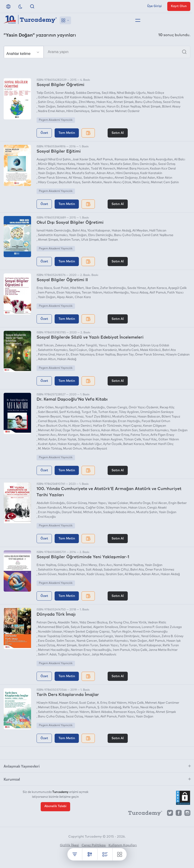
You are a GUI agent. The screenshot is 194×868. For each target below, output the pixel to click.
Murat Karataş (74, 508)
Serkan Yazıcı (109, 646)
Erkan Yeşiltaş (131, 107)
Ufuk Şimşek (90, 240)
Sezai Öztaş (171, 102)
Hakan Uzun (137, 508)
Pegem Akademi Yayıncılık (56, 120)
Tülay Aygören (129, 412)
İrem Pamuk (47, 293)
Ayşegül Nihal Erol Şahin (54, 160)
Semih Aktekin (92, 182)
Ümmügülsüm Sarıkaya (157, 412)
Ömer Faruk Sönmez (53, 178)
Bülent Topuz (171, 417)
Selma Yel (98, 111)
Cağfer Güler (95, 508)
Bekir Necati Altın (129, 98)
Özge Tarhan (72, 430)
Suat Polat (61, 288)
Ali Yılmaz (75, 178)
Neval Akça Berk (152, 708)
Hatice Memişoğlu (116, 293)
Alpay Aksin (65, 297)
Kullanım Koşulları (123, 845)
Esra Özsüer (47, 641)
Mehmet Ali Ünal (50, 430)
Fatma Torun (140, 435)
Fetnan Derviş (46, 623)
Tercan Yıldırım (92, 293)
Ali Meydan (140, 231)
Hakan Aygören (112, 440)
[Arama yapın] (97, 52)
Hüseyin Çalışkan (178, 355)
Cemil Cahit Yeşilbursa (158, 235)
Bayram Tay (125, 355)
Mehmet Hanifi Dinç (159, 444)
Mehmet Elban (48, 708)
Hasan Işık (84, 164)
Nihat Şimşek (151, 107)
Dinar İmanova (130, 627)
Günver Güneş (77, 503)
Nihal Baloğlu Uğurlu (131, 93)
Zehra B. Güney (173, 636)
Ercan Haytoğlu (129, 421)
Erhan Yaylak (67, 440)
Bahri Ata (64, 173)
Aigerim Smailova (106, 627)
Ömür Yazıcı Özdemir (144, 408)
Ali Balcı (180, 160)
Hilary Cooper (48, 182)
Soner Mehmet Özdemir (123, 111)
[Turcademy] (143, 814)
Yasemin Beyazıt (49, 417)
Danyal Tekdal (72, 512)
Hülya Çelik (139, 650)
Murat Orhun (72, 449)
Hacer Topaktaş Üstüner (55, 636)
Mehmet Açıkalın (78, 169)
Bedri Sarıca (91, 430)
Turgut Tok (89, 412)
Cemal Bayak (47, 421)
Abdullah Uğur (92, 444)
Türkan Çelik (133, 440)
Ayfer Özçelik (112, 444)
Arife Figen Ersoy (162, 435)
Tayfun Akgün (121, 632)
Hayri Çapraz (132, 426)
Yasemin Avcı (47, 435)
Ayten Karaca (157, 288)
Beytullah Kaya (69, 182)
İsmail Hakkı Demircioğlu (54, 231)
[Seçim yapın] (24, 52)
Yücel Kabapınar (99, 231)
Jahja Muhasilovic (104, 655)
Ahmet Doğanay (126, 178)
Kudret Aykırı (47, 444)
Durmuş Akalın (68, 421)
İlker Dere (92, 288)
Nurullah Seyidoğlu (92, 408)
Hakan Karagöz (69, 444)
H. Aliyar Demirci (80, 426)
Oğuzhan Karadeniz (103, 350)
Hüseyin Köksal (47, 703)
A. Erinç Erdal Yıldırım (112, 703)
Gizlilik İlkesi (69, 845)
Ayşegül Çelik (177, 288)
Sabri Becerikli (48, 412)
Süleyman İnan (89, 440)
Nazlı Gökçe (156, 93)
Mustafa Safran (84, 173)
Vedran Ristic (157, 623)
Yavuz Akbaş (139, 293)
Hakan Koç (104, 102)
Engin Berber (178, 503)
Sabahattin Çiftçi (116, 570)
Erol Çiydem (69, 708)
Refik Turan (171, 646)
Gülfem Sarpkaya (50, 98)
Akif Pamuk (105, 160)
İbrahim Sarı (129, 430)
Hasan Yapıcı (97, 503)
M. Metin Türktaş (50, 449)
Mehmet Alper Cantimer (162, 703)
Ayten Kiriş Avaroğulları (156, 160)
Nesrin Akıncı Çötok (117, 182)
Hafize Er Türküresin (107, 426)
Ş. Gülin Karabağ (109, 708)
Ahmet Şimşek (124, 102)
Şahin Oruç (46, 102)
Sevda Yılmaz (137, 288)
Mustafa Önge (140, 503)
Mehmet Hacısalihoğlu (54, 650)
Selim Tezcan (66, 641)
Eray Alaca (44, 288)
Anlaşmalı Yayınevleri (22, 766)
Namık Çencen (87, 641)
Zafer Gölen (45, 408)
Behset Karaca (134, 444)
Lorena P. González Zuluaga (162, 627)
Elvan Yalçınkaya (68, 293)
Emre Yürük (138, 623)
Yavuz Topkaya (109, 346)
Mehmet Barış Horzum (133, 169)
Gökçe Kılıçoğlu (66, 102)
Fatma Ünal (46, 355)
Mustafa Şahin (147, 512)
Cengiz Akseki (157, 508)
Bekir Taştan (109, 240)
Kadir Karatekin (151, 173)
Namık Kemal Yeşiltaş (129, 565)
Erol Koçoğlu (47, 517)
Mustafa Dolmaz (124, 417)
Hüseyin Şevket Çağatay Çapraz (87, 632)
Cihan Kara (83, 297)
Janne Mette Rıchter (163, 650)
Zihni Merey (87, 102)
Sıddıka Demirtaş (88, 93)
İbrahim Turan (70, 240)
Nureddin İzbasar (50, 632)
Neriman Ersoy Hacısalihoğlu (91, 650)
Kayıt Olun (179, 6)
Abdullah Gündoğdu (51, 503)
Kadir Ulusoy (96, 574)
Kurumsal (12, 779)
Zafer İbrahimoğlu (113, 288)
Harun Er (113, 107)
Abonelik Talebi (55, 806)
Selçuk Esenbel (81, 627)
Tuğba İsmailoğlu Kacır (74, 655)
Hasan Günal (68, 703)
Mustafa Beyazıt (95, 449)
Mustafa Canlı (129, 350)
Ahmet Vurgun (68, 435)
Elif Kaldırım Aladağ (78, 98)
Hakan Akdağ (121, 231)
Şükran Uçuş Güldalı (155, 346)
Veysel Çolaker (118, 503)
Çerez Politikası (94, 845)
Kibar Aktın (164, 178)
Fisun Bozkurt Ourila (52, 426)
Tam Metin (67, 133)
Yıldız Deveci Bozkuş (93, 623)
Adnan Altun (105, 173)
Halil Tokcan (97, 107)
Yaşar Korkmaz (73, 417)
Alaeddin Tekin (68, 623)
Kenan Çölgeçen (155, 426)
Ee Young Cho (119, 623)
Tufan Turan (128, 646)
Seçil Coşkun (78, 350)
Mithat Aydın (47, 440)
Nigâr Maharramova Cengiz (93, 636)
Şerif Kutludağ (70, 412)
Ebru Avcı (105, 565)
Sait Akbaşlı (94, 570)
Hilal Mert (77, 288)
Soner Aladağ (65, 93)
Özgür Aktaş (145, 712)
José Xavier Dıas (84, 160)
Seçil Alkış (109, 93)
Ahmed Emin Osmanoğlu (150, 632)
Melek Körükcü (150, 350)
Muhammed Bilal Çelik (54, 627)
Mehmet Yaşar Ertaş (115, 435)
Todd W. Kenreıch (103, 169)
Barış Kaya (77, 570)
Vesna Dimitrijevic (127, 636)
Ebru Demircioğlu (145, 164)
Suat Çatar (87, 703)
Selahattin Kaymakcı (72, 107)
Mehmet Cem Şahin (165, 182)
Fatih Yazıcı (100, 164)
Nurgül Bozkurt (66, 408)
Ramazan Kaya (124, 712)
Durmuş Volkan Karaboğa (98, 421)
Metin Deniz (141, 182)
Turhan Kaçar (108, 412)
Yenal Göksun (151, 636)
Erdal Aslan (147, 178)
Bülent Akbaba (104, 98)
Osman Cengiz (117, 408)
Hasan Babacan (149, 417)
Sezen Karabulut (50, 508)
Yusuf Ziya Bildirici (98, 417)
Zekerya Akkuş (65, 346)
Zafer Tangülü (87, 346)
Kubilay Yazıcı (152, 98)
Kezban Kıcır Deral (163, 169)
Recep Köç (167, 408)
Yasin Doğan (47, 107)
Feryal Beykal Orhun (156, 421)
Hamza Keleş (66, 164)
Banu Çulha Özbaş (148, 102)
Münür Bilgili (47, 164)
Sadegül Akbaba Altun (119, 512)
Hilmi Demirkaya (78, 111)
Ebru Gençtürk (173, 98)
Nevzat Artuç (89, 435)
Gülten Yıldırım (169, 440)
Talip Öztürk (45, 93)
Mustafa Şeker (120, 164)
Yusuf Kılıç (150, 440)
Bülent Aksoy (171, 107)
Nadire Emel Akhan (51, 111)
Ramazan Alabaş (126, 160)
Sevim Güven (47, 574)
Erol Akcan (159, 503)
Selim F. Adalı (47, 655)
